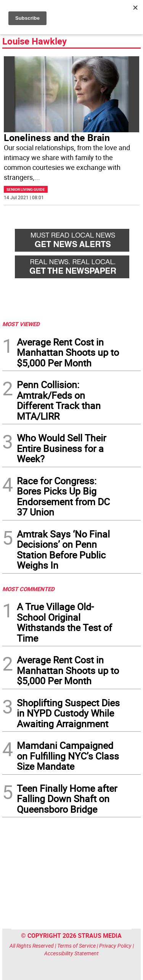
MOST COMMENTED (28, 589)
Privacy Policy (115, 946)
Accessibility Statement (71, 953)
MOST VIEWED (21, 324)
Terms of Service (76, 946)
